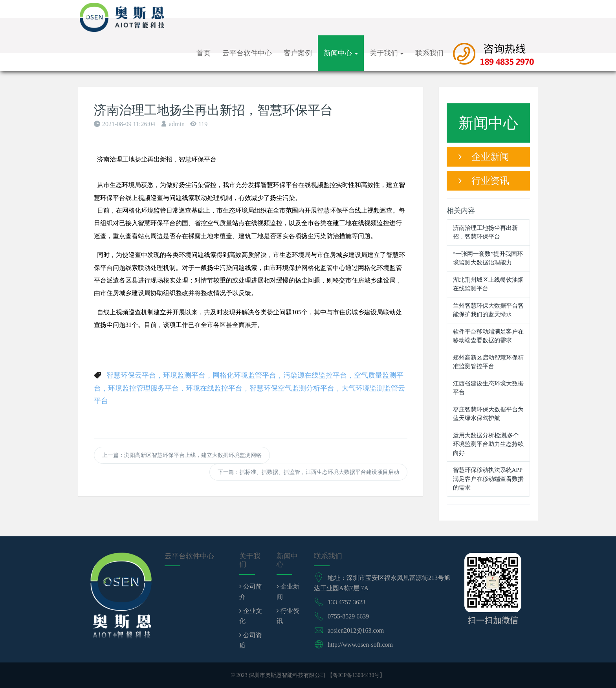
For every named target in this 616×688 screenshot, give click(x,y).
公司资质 (251, 640)
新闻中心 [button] (341, 53)
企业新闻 (484, 157)
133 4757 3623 (346, 602)
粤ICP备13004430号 (356, 675)
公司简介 (251, 592)
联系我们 (429, 53)
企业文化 (251, 616)
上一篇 (182, 455)
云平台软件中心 (247, 53)
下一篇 (308, 472)
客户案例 (298, 53)
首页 (203, 53)
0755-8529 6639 (348, 616)
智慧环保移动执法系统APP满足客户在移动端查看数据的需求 (488, 479)
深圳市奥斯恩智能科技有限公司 (287, 675)
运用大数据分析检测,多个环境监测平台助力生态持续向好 (488, 444)
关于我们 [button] (387, 53)
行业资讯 (484, 181)
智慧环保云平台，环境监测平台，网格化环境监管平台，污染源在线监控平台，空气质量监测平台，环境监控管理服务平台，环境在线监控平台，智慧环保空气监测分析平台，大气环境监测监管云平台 (249, 388)
